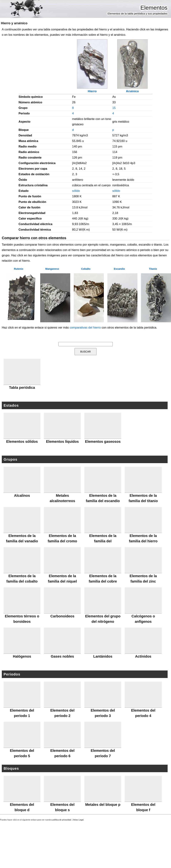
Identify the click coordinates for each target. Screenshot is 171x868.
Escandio (119, 269)
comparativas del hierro (85, 328)
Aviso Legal (78, 820)
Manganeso (52, 269)
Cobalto (86, 269)
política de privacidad (62, 820)
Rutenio (19, 269)
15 (114, 108)
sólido (76, 191)
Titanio (153, 269)
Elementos (154, 8)
